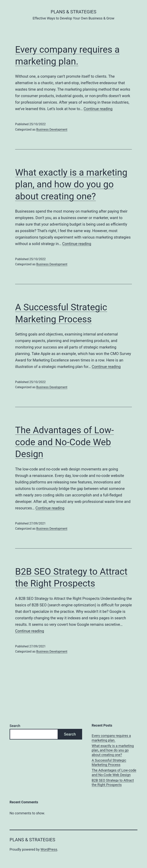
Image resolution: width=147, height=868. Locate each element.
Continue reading (98, 109)
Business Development (52, 129)
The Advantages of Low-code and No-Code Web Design (65, 442)
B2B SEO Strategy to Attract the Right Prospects (113, 782)
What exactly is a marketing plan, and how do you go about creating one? (71, 184)
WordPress (49, 849)
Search (15, 726)
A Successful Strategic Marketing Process (109, 762)
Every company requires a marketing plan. (111, 738)
